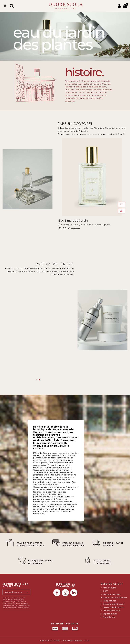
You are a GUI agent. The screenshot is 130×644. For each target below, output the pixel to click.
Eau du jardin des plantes (22, 361)
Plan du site (109, 617)
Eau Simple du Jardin (73, 221)
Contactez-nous (111, 610)
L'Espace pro (110, 601)
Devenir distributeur (114, 604)
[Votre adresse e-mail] (13, 592)
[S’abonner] (27, 592)
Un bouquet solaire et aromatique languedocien (30, 365)
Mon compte (110, 588)
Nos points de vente (113, 607)
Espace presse (110, 614)
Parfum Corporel (75, 124)
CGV (105, 591)
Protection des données (115, 598)
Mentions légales (112, 594)
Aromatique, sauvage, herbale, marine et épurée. (85, 224)
